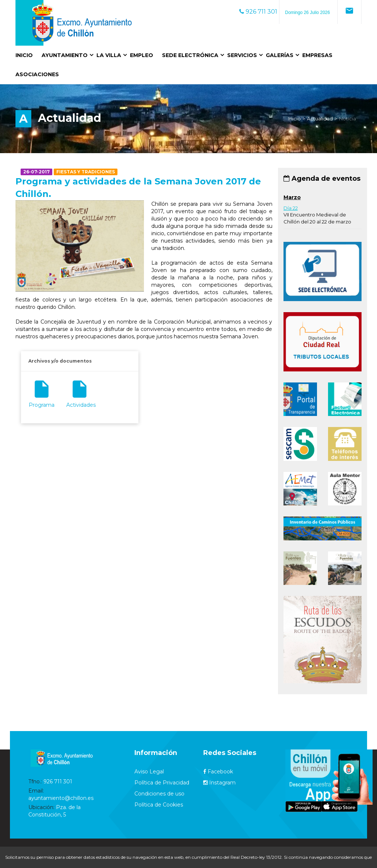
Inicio (24, 55)
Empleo (142, 55)
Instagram (219, 783)
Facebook (218, 772)
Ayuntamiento (65, 55)
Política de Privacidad (162, 783)
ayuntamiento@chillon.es (61, 798)
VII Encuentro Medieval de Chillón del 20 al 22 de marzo (317, 215)
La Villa (109, 55)
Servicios (242, 55)
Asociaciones (37, 74)
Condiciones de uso (159, 794)
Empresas (317, 55)
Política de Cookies (159, 805)
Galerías (280, 55)
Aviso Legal (149, 772)
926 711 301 (258, 12)
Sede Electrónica (190, 55)
